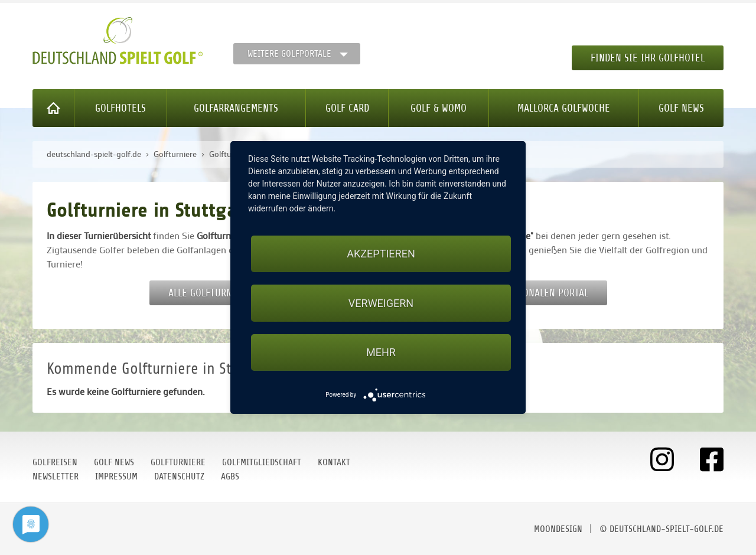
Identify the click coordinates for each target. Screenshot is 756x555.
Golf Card (347, 108)
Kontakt (334, 462)
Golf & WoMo (439, 108)
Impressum (116, 476)
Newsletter (56, 476)
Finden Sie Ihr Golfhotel (648, 58)
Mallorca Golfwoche (564, 108)
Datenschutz (179, 476)
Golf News (681, 108)
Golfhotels (120, 108)
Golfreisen (55, 462)
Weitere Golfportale (289, 54)
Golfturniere (178, 462)
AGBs (230, 476)
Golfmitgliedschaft (262, 462)
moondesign (558, 529)
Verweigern (381, 303)
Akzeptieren (381, 254)
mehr (381, 352)
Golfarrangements (236, 108)
